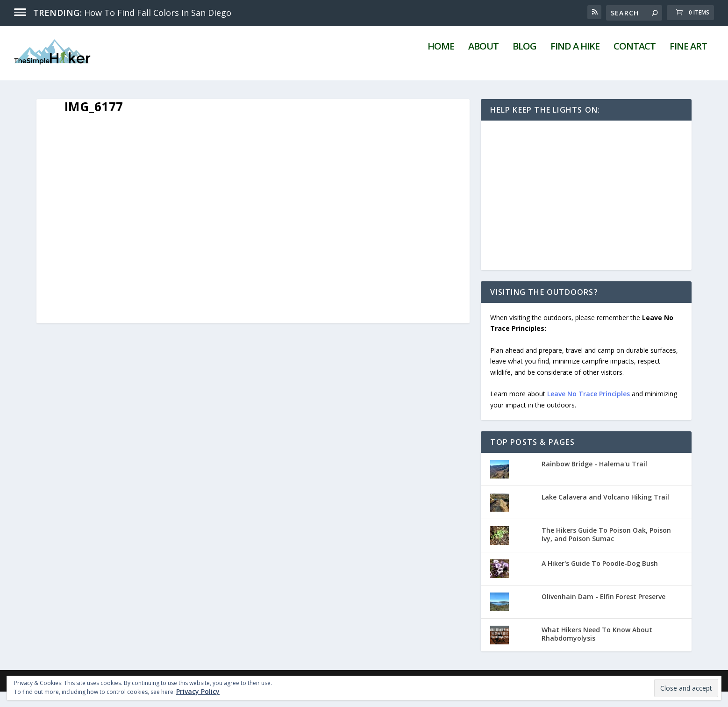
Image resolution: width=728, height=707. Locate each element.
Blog (525, 63)
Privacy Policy (198, 691)
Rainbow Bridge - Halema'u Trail (594, 479)
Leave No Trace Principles (589, 409)
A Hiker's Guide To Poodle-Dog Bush (600, 579)
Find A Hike (575, 63)
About (483, 63)
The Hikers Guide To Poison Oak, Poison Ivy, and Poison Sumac (606, 550)
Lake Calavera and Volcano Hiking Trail (605, 512)
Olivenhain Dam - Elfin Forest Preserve (603, 612)
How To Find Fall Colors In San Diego (158, 13)
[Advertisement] (586, 211)
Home (441, 63)
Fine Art (688, 63)
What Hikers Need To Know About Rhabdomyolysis (597, 649)
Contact (635, 63)
